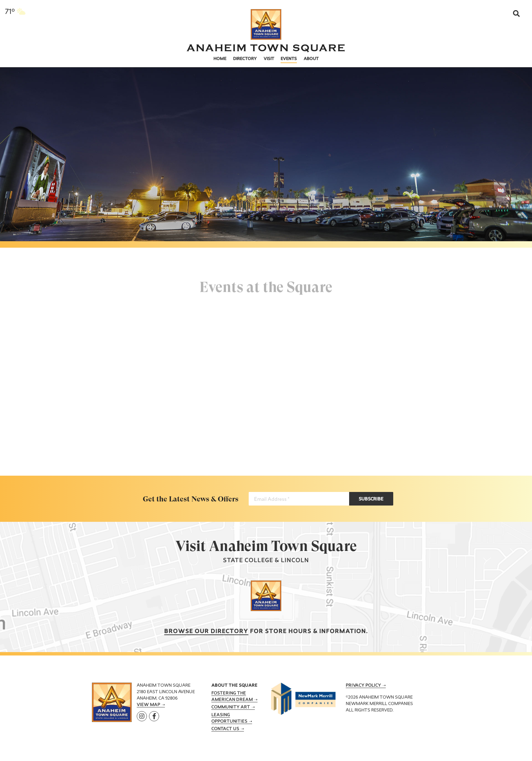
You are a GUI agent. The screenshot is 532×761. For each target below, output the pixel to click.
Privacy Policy (363, 686)
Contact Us (225, 729)
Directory (245, 59)
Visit (269, 59)
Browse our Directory (206, 632)
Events (289, 59)
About (311, 59)
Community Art (231, 707)
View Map (148, 705)
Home (220, 59)
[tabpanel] (266, 146)
